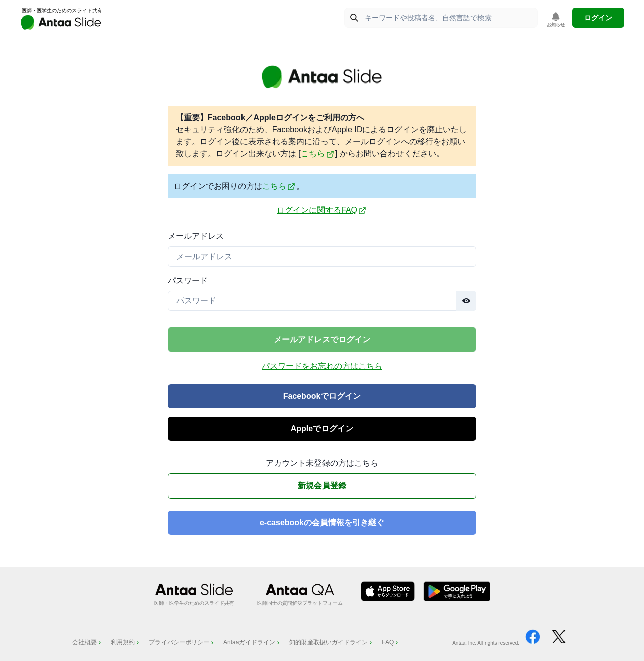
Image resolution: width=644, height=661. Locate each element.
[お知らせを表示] (556, 20)
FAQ (391, 642)
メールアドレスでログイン (322, 339)
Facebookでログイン (322, 396)
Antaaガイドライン (252, 642)
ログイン (598, 18)
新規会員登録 (322, 486)
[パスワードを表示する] (466, 301)
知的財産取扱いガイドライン (332, 642)
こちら (317, 154)
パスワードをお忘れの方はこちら (322, 366)
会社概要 (88, 642)
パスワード (188, 280)
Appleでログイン (322, 428)
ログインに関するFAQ (321, 210)
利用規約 (126, 642)
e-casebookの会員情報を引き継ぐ (322, 522)
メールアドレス (196, 236)
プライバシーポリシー (182, 642)
